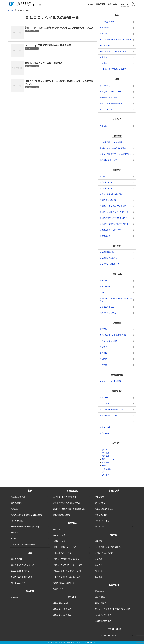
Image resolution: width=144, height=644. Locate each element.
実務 (104, 472)
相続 (104, 466)
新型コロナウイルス (110, 459)
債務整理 (106, 456)
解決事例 (106, 475)
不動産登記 (106, 469)
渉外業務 (106, 453)
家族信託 (106, 462)
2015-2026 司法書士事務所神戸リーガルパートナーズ (70, 642)
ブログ (105, 450)
